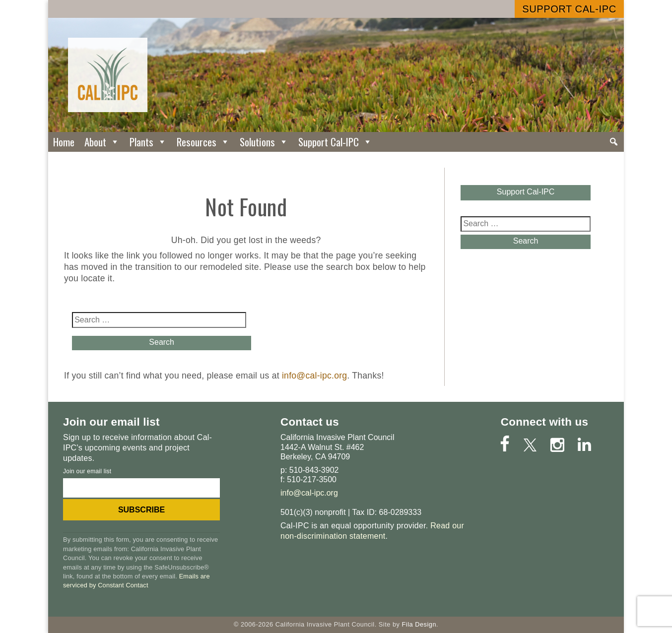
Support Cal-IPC (569, 9)
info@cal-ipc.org (314, 376)
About (102, 142)
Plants (148, 142)
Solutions (264, 142)
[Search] (614, 142)
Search (159, 342)
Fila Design (419, 624)
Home (64, 142)
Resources (203, 142)
